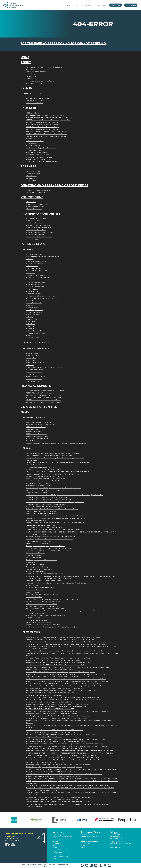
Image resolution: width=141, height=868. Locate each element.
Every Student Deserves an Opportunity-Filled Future (44, 67)
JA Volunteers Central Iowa (35, 206)
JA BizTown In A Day (33, 139)
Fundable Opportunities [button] (118, 834)
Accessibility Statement (33, 76)
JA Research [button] (57, 852)
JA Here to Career (32, 360)
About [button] (55, 841)
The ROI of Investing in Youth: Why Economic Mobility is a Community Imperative (53, 488)
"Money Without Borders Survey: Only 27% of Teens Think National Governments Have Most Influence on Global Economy (67, 667)
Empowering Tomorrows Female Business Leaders (43, 581)
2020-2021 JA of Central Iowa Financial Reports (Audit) (44, 402)
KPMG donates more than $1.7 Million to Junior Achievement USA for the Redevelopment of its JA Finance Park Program (67, 746)
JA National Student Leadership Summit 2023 (41, 604)
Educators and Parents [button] (91, 832)
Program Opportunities (40, 214)
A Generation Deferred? (34, 555)
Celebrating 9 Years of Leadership (37, 493)
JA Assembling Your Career (35, 370)
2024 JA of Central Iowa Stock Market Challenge (42, 125)
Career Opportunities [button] (61, 857)
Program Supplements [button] (90, 834)
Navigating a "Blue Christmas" (36, 571)
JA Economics (30, 273)
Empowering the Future (34, 597)
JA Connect (30, 365)
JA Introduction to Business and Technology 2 (41, 298)
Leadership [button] (57, 843)
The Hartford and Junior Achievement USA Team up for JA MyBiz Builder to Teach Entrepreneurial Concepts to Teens (66, 679)
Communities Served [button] (60, 850)
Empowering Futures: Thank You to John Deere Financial (45, 504)
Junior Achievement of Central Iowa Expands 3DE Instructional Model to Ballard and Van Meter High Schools (63, 637)
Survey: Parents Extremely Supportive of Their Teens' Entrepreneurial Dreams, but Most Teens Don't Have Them (64, 760)
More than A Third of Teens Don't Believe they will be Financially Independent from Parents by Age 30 (60, 672)
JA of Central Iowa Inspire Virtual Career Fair (41, 148)
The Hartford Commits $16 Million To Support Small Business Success (49, 702)
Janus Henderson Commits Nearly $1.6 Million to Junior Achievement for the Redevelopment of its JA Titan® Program (66, 739)
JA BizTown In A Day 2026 (34, 103)
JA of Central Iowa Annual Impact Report (40, 81)
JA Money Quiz (31, 358)
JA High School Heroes (33, 294)
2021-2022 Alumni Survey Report (37, 438)
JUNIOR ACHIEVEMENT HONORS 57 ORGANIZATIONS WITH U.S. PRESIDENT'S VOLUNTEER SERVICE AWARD (63, 758)
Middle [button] (84, 846)
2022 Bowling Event (32, 113)
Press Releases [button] (58, 854)
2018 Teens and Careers (34, 431)
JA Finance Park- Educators (35, 235)
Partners (28, 166)
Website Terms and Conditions (36, 72)
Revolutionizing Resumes (34, 590)
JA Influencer (30, 374)
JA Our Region (30, 326)
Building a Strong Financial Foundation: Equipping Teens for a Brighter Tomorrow (53, 530)
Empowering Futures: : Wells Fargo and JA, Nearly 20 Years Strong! (48, 500)
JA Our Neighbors (32, 353)
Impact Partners (31, 181)
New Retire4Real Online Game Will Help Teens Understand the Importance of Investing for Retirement (61, 690)
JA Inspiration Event (32, 143)
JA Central (29, 69)
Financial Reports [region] (116, 838)
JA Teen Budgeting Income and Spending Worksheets (44, 367)
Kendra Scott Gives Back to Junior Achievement (42, 162)
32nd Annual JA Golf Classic (35, 101)
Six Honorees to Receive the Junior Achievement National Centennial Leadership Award (56, 741)
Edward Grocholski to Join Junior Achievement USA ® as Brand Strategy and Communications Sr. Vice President (64, 774)
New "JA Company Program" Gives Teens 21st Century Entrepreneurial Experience (54, 767)
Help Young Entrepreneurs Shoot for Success (41, 560)
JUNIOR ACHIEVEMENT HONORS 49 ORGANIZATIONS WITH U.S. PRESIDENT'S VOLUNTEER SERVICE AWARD (64, 683)
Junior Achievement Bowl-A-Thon (37, 155)
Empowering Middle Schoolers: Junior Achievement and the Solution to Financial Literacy (56, 583)
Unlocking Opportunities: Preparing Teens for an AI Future (46, 546)
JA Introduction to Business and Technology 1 (41, 296)
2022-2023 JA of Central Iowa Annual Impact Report (43, 398)
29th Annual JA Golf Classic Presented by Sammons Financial (46, 132)
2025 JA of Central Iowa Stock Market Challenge (42, 127)
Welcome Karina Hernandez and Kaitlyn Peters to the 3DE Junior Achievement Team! (55, 523)
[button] (79, 5)
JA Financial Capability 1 (34, 289)
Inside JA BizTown (32, 460)
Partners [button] (113, 832)
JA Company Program (33, 268)
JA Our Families (31, 321)
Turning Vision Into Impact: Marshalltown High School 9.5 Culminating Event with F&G (55, 458)
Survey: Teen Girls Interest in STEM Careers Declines (44, 737)
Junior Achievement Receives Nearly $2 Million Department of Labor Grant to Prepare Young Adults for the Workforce (66, 686)
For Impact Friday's (32, 592)
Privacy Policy (30, 74)
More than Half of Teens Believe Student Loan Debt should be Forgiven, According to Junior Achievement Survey (64, 744)
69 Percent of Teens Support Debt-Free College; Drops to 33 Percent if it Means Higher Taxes (58, 658)
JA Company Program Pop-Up (36, 270)
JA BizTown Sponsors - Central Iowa (38, 190)
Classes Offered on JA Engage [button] (64, 836)
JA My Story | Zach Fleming (35, 613)
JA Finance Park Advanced (35, 287)
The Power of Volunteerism (35, 564)
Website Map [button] (61, 864)
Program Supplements (36, 348)
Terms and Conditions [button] (29, 864)
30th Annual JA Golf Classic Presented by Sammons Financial (46, 134)
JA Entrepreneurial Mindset (35, 280)
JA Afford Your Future (33, 381)
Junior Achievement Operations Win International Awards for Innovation (50, 670)
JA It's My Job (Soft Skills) (34, 303)
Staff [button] (55, 846)
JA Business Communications (36, 261)
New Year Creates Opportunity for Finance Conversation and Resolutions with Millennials (56, 776)
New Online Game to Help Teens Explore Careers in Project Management (51, 693)
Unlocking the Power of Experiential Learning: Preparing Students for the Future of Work (56, 518)
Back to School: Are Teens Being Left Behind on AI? (43, 513)
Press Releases (31, 632)
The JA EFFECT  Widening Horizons (38, 622)
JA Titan (28, 335)
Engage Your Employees (34, 171)
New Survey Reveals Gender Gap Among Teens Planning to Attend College (51, 772)
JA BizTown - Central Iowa (34, 221)
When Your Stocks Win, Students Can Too (40, 483)
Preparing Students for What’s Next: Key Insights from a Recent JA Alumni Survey (54, 474)
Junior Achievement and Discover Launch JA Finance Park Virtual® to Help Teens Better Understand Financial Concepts (67, 674)
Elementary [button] (85, 843)
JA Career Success (32, 266)
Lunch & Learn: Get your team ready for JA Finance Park (45, 490)
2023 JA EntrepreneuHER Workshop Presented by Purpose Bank (48, 120)
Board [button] (55, 848)
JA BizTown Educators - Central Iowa (38, 225)
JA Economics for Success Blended (38, 277)
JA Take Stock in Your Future (35, 333)
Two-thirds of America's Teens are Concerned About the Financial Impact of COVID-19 (55, 688)
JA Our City (29, 317)
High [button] (83, 848)
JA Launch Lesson (32, 308)
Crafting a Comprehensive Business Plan (39, 569)
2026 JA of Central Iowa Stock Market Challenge (42, 129)
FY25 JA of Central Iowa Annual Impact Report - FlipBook (45, 391)
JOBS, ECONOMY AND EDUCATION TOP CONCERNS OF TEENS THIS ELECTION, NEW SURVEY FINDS (61, 797)
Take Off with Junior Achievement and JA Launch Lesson (45, 574)
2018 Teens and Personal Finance (37, 436)
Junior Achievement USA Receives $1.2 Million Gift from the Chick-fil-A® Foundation (54, 730)
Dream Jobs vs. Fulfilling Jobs (36, 557)
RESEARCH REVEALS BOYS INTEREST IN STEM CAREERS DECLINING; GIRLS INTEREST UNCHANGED (61, 755)
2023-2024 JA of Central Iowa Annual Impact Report (43, 395)
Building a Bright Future (34, 585)
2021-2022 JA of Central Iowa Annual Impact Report (43, 400)
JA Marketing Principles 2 (34, 312)
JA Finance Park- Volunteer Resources (39, 237)
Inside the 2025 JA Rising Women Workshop (41, 511)
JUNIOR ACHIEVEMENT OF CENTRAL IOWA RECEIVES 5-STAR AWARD (50, 709)
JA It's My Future (31, 301)
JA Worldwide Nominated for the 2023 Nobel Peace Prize (45, 615)
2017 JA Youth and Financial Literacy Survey (40, 425)
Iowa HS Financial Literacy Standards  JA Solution (43, 625)
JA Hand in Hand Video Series (36, 363)
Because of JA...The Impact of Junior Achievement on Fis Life (47, 551)
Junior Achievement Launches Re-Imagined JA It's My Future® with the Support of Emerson (57, 660)
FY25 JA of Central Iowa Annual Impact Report (41, 393)
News (104, 5)
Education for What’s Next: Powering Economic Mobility (45, 476)
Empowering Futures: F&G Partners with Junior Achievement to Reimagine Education (55, 502)
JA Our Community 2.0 (33, 319)
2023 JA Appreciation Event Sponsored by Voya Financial (45, 115)
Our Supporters (31, 178)
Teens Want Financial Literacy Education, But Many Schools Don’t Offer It (50, 537)
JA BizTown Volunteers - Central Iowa (38, 228)
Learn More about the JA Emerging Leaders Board (43, 606)
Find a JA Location (116, 847)
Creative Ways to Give (33, 174)
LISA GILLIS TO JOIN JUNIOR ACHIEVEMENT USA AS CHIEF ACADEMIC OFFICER (54, 799)
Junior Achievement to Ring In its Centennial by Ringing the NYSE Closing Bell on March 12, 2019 (58, 663)
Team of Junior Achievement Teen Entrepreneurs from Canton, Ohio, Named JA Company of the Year (61, 734)
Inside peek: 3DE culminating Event (38, 486)
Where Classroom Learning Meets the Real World (43, 481)
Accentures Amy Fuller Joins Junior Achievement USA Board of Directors (51, 732)
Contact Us (29, 79)
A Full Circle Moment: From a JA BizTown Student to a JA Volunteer (49, 455)
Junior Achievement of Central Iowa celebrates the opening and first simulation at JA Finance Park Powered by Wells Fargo (68, 711)
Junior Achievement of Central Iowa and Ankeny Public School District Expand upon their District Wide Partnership (65, 611)
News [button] (55, 859)
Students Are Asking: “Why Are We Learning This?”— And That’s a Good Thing (52, 509)
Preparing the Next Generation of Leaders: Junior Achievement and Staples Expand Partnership (58, 462)
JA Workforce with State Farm (36, 520)
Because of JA (30, 562)
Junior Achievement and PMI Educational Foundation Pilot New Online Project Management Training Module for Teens (66, 644)
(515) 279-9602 (10, 845)
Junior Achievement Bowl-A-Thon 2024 (39, 157)
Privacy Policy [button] (42, 864)
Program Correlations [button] (89, 836)
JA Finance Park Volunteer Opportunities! (40, 588)
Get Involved (131, 5)
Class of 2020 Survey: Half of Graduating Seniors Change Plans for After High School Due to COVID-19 (60, 639)
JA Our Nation (30, 324)
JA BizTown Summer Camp (35, 141)
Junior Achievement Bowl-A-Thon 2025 (39, 159)
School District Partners (34, 83)
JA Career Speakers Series (34, 264)
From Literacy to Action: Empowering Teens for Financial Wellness (48, 548)
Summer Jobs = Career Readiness (37, 544)
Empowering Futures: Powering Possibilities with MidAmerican (47, 497)
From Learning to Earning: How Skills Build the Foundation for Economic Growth (53, 453)
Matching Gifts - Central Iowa (35, 192)
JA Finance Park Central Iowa (36, 230)
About (76, 5)
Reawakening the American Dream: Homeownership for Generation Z (50, 539)
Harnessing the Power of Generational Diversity (42, 595)
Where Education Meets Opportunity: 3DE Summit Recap (45, 479)
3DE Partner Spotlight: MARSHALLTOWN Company (43, 469)
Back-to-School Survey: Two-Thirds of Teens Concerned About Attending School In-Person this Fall (59, 676)
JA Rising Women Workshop (35, 150)
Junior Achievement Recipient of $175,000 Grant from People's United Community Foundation (58, 765)
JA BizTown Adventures (34, 223)
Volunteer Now (31, 202)
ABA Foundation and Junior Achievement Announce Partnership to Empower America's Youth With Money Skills (64, 651)
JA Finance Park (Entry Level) (36, 282)
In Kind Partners (31, 176)
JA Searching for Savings (34, 372)
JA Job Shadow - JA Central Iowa (37, 204)
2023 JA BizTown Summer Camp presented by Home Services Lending (50, 118)
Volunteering (32, 197)
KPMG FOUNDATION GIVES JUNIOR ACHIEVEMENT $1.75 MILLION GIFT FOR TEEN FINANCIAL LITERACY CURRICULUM (67, 785)
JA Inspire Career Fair (33, 145)
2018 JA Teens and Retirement (36, 429)
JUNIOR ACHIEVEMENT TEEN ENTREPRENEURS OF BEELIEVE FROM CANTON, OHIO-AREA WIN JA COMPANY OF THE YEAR (69, 753)
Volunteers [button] (57, 832)
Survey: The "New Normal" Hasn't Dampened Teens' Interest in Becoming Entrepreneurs (56, 707)
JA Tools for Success (32, 338)
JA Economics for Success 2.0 (36, 275)
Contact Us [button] (9, 843)
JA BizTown (29, 259)
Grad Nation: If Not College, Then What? (39, 541)
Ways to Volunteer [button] (60, 834)
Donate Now (116, 5)
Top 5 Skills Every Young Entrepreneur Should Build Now (45, 527)
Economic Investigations (34, 379)
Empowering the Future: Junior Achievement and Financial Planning (49, 578)
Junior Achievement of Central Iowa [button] (121, 844)
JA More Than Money (33, 315)
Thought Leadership (35, 417)
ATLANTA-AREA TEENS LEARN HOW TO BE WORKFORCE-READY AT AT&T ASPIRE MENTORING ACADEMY (62, 697)
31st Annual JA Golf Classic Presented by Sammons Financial (46, 136)
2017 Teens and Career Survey (36, 427)
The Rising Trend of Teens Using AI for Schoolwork (43, 601)
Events (96, 5)
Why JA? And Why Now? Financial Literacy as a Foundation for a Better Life (51, 627)
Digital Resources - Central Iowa (36, 218)
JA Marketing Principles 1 (34, 310)
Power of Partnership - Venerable (37, 620)
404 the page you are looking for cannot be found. (64, 43)
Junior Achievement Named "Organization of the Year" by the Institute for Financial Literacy (57, 704)
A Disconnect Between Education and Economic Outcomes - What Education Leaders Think (57, 443)
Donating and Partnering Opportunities (54, 185)
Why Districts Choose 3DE (34, 465)
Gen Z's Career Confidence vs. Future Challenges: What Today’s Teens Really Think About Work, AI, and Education (64, 495)
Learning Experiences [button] (90, 841)
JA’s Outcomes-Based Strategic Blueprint (40, 467)
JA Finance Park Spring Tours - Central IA (39, 232)
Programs (87, 5)
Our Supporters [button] (115, 836)
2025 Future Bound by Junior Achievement (40, 525)
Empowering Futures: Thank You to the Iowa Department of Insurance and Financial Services (57, 516)
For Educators (33, 244)
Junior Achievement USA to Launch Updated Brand (43, 695)
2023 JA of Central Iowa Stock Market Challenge (42, 122)
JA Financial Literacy (32, 291)
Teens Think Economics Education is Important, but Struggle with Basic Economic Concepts (57, 718)
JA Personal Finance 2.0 (34, 331)
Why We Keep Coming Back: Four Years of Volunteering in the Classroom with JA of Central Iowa (59, 472)
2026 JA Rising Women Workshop (37, 98)
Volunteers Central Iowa (34, 209)
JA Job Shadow (31, 305)
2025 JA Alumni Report (33, 441)
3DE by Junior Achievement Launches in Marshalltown (44, 506)
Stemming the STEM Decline (35, 553)
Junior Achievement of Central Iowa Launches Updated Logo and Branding (51, 714)
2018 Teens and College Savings (36, 434)
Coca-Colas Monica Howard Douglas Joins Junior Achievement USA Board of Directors (56, 748)
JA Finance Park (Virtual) (34, 284)
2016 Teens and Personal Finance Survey (39, 422)
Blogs (26, 448)
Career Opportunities (39, 407)
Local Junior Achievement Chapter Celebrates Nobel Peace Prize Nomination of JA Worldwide (58, 802)
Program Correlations (36, 343)
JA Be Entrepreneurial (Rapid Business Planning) (42, 257)
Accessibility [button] (52, 864)
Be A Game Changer (33, 618)
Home (68, 5)
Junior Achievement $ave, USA (36, 376)
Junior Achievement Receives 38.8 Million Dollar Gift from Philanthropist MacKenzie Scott (56, 665)
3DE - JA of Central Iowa (34, 254)
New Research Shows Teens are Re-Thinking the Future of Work (47, 609)
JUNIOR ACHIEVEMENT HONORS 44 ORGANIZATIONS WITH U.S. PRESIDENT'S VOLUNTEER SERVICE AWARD (64, 700)
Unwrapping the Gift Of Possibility (37, 567)
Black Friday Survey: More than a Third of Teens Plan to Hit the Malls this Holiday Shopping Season (59, 716)
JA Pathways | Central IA (34, 239)
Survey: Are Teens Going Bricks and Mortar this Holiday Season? (47, 762)
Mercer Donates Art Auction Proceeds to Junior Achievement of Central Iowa (52, 599)
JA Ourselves (30, 328)
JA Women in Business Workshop (37, 152)
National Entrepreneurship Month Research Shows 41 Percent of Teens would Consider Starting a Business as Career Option (68, 681)
